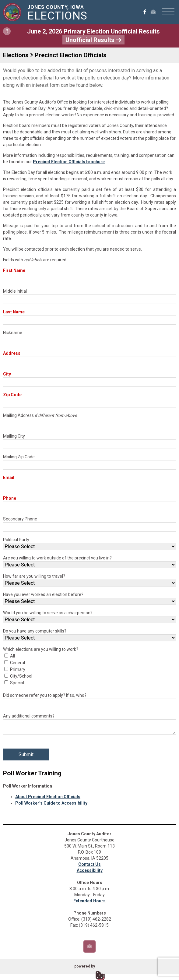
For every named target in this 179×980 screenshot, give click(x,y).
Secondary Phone (20, 519)
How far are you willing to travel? (34, 576)
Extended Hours (89, 901)
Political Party (16, 540)
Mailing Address (40, 415)
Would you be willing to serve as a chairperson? (48, 613)
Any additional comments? (29, 716)
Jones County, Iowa (59, 13)
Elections (16, 55)
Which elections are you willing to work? (41, 649)
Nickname (13, 333)
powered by (85, 966)
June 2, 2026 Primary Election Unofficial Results (81, 36)
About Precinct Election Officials (48, 797)
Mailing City (14, 436)
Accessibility (90, 870)
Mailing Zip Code (19, 457)
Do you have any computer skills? (35, 631)
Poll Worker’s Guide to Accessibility (51, 803)
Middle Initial (15, 291)
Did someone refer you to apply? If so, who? (45, 695)
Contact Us (89, 864)
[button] (168, 12)
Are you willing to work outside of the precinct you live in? (57, 558)
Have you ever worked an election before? (43, 594)
